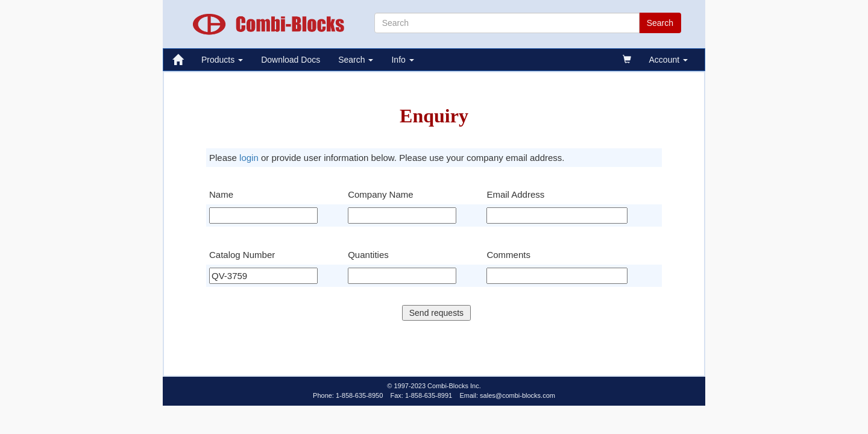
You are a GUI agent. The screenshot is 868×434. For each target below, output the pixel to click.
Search (356, 60)
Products (222, 60)
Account (668, 60)
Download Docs (291, 60)
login (249, 158)
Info (402, 60)
